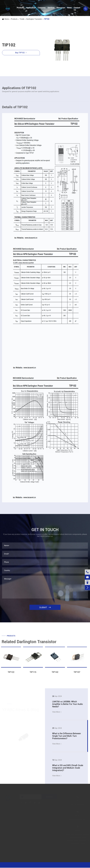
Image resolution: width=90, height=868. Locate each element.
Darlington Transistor (34, 19)
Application (31, 8)
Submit (49, 797)
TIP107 (77, 673)
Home (7, 19)
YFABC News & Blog (21, 709)
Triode (22, 19)
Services (51, 8)
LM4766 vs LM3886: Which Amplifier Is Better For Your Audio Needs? (67, 704)
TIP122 (11, 673)
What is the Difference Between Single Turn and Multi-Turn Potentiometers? (67, 736)
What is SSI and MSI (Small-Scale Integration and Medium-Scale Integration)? (68, 768)
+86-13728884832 (12, 2)
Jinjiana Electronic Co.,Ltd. (20, 865)
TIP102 (47, 19)
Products (20, 8)
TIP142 (55, 673)
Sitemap (57, 865)
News (69, 8)
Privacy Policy (68, 865)
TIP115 (33, 673)
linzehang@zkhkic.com (39, 2)
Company (42, 8)
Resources (61, 8)
